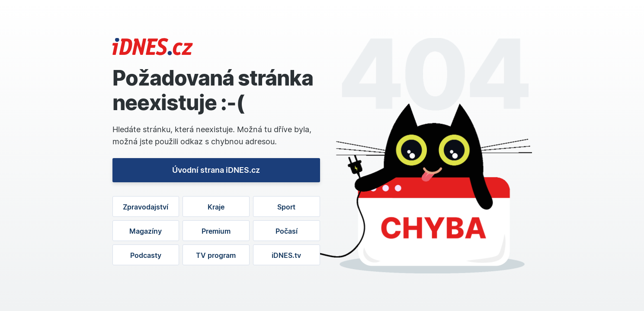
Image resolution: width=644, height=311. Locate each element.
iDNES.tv (286, 255)
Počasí (287, 231)
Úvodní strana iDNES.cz (216, 170)
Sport (286, 207)
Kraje (216, 207)
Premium (216, 231)
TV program (216, 255)
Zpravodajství (146, 207)
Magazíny (146, 231)
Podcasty (146, 255)
